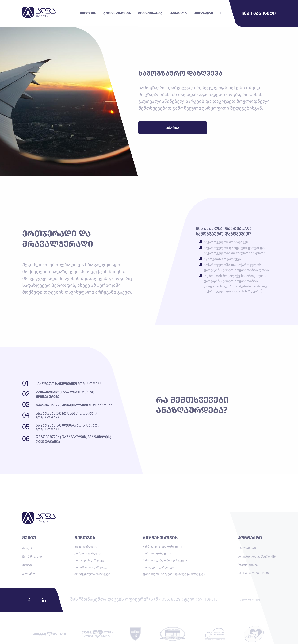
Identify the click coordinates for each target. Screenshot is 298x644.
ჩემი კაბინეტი (259, 13)
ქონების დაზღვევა (89, 553)
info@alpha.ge (248, 565)
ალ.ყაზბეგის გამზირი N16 (257, 556)
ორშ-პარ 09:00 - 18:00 (253, 573)
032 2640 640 (247, 548)
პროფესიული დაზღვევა (92, 574)
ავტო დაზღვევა (86, 547)
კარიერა (29, 573)
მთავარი (29, 548)
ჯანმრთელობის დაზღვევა (162, 547)
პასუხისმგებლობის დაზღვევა (165, 560)
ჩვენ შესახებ (32, 556)
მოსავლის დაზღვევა (90, 560)
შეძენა (173, 128)
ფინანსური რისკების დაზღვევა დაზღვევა (174, 574)
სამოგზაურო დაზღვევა (91, 567)
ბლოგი (27, 565)
